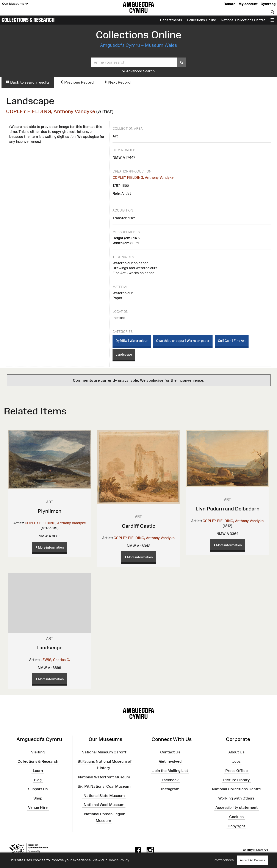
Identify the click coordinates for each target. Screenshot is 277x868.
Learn (38, 771)
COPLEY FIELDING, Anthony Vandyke (51, 111)
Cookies (236, 817)
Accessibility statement (236, 807)
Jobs (236, 761)
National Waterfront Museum (104, 777)
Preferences (224, 860)
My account (248, 4)
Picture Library (236, 780)
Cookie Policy (118, 860)
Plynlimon (50, 511)
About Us (236, 752)
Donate (229, 4)
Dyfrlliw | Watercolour (132, 341)
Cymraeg (268, 4)
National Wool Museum (104, 805)
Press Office (236, 771)
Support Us (38, 789)
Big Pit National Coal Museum (104, 786)
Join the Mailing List (170, 771)
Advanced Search (138, 71)
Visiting (38, 752)
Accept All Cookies (252, 860)
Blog (38, 780)
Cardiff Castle (138, 526)
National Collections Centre (243, 20)
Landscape (124, 354)
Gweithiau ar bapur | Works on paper (183, 341)
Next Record (117, 82)
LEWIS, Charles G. (55, 660)
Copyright (236, 826)
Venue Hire (38, 807)
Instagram (170, 789)
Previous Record (77, 82)
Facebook (170, 780)
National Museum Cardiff (104, 752)
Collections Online (201, 20)
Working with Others (236, 798)
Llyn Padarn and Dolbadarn (228, 509)
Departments (171, 20)
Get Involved (170, 761)
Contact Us (170, 752)
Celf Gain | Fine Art (232, 341)
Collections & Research (28, 20)
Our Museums (15, 4)
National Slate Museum (104, 795)
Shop (38, 798)
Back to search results (28, 82)
